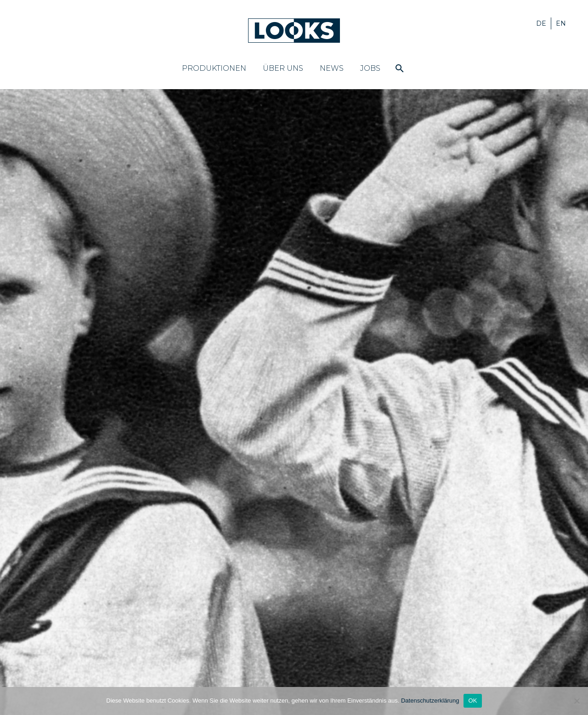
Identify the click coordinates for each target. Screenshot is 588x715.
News (332, 68)
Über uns (283, 68)
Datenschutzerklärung (430, 701)
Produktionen (214, 68)
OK (472, 701)
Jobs (370, 68)
